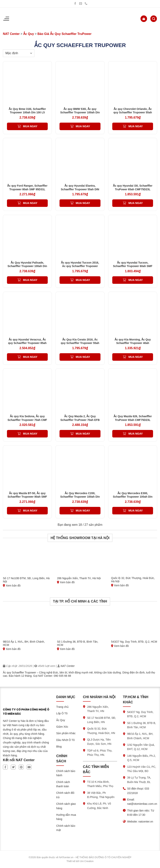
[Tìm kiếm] (154, 19)
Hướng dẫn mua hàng (66, 817)
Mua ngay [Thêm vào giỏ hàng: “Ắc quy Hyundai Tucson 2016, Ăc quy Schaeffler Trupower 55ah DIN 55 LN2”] (83, 280)
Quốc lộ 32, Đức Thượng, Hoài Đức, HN (101, 731)
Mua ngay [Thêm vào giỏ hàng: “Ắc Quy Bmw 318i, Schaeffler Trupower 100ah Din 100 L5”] (30, 126)
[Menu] (6, 19)
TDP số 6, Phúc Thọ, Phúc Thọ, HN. (100, 753)
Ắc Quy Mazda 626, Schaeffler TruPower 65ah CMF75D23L (133, 418)
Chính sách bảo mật (66, 828)
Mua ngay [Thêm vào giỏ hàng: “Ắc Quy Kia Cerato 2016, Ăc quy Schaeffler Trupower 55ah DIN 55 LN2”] (83, 357)
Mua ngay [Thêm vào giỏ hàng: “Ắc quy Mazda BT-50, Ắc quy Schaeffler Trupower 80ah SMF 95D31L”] (30, 511)
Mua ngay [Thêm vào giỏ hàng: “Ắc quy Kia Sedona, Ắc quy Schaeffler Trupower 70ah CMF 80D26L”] (30, 434)
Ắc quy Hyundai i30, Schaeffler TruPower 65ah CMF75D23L (133, 187)
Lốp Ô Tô (62, 713)
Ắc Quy (29, 34)
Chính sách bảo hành (66, 773)
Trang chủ (62, 707)
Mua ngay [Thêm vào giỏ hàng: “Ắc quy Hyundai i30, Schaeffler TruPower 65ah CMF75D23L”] (135, 203)
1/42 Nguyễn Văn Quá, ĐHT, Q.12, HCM (141, 747)
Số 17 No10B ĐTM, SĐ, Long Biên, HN (102, 720)
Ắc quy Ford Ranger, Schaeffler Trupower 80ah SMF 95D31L (27, 187)
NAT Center (11, 34)
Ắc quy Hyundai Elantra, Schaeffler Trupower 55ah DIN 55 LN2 (80, 189)
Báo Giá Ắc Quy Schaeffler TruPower (65, 34)
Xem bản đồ (12, 586)
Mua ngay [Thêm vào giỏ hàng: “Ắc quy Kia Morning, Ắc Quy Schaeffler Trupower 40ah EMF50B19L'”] (135, 357)
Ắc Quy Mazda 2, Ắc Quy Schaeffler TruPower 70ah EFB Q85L (80, 420)
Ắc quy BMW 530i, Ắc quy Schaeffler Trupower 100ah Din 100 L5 (80, 112)
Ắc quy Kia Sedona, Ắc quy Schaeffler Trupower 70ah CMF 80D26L (27, 420)
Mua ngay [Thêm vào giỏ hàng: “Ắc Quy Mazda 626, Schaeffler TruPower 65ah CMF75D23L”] (135, 434)
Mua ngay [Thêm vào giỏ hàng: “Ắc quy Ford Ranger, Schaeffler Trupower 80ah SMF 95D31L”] (30, 203)
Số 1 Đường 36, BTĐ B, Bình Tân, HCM (142, 725)
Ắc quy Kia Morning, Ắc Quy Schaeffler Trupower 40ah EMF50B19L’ (133, 343)
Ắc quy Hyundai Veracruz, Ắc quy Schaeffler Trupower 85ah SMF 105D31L (27, 343)
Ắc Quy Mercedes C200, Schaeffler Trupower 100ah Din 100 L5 (80, 497)
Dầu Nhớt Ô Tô (65, 740)
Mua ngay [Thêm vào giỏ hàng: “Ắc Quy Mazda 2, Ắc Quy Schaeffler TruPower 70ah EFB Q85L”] (83, 434)
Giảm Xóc (62, 727)
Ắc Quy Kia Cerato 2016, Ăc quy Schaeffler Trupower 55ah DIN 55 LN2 (80, 343)
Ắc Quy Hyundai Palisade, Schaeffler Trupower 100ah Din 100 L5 (27, 266)
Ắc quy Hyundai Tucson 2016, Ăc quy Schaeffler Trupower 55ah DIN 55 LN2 (80, 266)
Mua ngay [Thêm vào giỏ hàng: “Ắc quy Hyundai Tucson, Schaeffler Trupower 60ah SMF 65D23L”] (135, 280)
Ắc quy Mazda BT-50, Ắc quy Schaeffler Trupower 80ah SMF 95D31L (27, 497)
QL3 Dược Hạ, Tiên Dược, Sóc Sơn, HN (99, 742)
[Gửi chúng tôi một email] (81, 4)
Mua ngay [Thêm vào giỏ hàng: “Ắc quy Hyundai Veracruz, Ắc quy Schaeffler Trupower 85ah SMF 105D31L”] (30, 357)
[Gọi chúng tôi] (86, 4)
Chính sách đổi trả (65, 795)
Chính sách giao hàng (66, 806)
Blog (59, 747)
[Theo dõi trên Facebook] (75, 4)
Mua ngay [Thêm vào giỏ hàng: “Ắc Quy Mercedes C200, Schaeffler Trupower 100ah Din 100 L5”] (83, 511)
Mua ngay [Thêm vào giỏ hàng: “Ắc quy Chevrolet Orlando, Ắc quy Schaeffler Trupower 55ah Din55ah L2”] (135, 126)
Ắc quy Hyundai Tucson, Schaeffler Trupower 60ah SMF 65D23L (133, 266)
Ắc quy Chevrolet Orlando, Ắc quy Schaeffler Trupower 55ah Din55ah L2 (133, 112)
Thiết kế (71, 861)
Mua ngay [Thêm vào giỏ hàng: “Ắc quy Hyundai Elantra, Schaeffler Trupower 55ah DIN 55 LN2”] (83, 203)
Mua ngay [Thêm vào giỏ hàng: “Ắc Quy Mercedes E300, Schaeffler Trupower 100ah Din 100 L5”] (135, 511)
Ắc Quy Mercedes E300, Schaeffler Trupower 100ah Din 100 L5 (133, 497)
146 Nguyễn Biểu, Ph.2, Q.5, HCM (141, 758)
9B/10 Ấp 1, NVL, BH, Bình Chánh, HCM (140, 736)
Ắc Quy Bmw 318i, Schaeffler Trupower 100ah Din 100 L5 (27, 111)
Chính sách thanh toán (63, 784)
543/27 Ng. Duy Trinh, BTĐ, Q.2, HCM (140, 714)
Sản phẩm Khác (66, 733)
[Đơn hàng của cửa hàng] (19, 53)
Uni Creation (87, 861)
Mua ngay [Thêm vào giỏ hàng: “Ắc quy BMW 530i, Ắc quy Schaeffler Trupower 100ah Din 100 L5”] (83, 126)
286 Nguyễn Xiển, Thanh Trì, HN (98, 709)
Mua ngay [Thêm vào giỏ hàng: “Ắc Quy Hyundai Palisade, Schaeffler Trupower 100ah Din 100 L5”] (30, 280)
